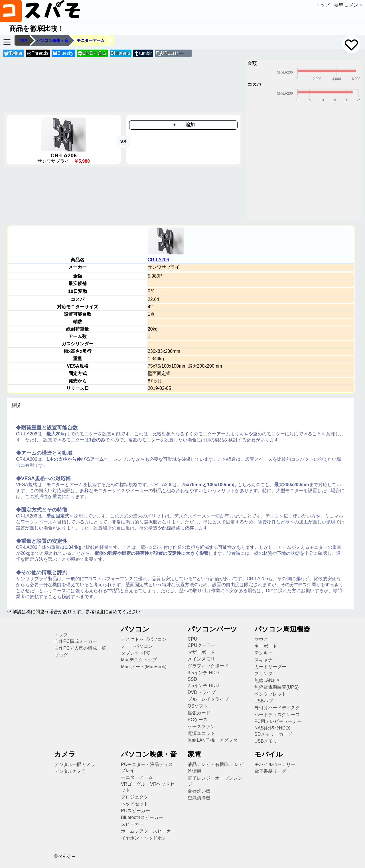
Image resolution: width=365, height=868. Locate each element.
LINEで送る (92, 53)
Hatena (120, 53)
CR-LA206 (158, 260)
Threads (37, 53)
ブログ (61, 655)
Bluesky (63, 53)
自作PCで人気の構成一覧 (80, 648)
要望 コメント (348, 5)
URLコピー (172, 53)
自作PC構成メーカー (76, 641)
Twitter (13, 53)
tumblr (143, 53)
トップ (323, 5)
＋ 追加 (183, 125)
